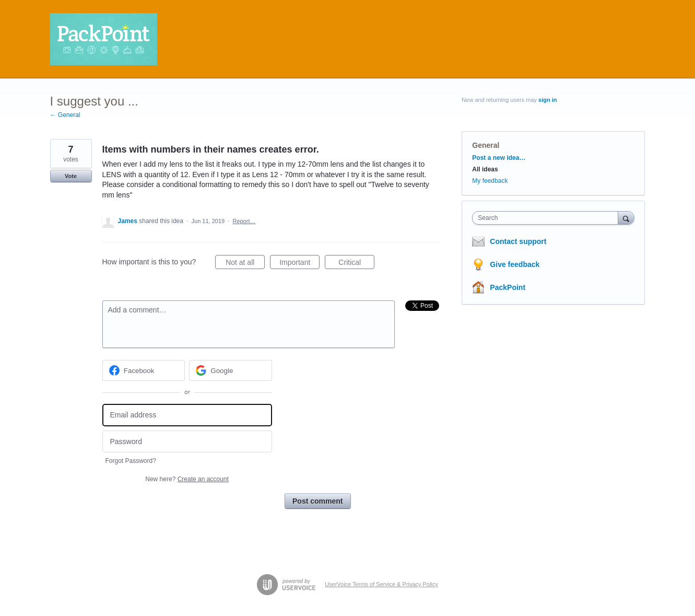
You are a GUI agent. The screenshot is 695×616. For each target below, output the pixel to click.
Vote (71, 176)
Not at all (245, 264)
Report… (244, 221)
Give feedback (515, 264)
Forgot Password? (131, 461)
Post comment (317, 501)
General (486, 145)
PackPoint (508, 287)
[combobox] (547, 218)
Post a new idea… (499, 158)
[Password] (187, 442)
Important (299, 264)
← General (65, 115)
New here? (187, 479)
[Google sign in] (231, 370)
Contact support (518, 241)
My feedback (490, 181)
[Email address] (187, 415)
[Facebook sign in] (144, 370)
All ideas (485, 169)
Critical (356, 264)
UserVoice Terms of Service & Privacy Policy (381, 584)
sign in (547, 100)
